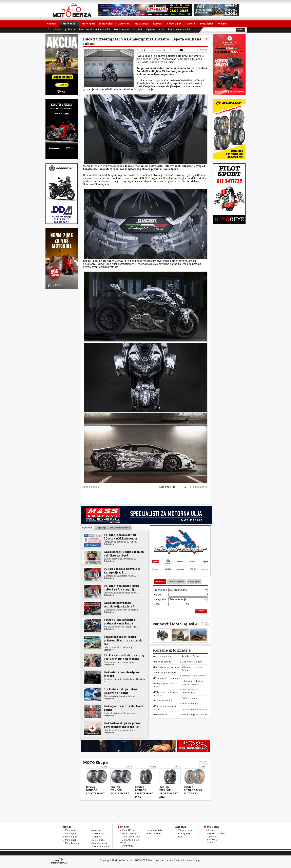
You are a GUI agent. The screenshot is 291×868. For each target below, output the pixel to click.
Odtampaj (157, 50)
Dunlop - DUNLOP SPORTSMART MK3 (144, 792)
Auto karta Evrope (191, 656)
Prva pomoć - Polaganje (167, 678)
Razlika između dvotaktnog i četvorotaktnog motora (124, 657)
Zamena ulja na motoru (194, 715)
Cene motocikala (101, 846)
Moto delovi (160, 715)
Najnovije (101, 528)
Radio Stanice (129, 834)
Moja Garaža (142, 24)
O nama (222, 24)
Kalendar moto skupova (167, 667)
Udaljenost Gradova (192, 662)
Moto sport (88, 24)
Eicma (71, 30)
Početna (52, 24)
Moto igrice (207, 24)
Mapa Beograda (163, 662)
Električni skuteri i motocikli (94, 30)
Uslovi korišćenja (216, 834)
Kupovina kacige (163, 701)
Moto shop (124, 24)
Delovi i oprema (177, 582)
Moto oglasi (106, 24)
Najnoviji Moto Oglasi (174, 624)
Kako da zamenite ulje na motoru (122, 674)
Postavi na (175, 50)
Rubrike (66, 827)
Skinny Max (127, 846)
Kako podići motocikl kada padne (123, 708)
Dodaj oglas (194, 582)
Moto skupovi (122, 30)
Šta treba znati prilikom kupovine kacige (121, 691)
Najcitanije (87, 528)
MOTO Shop (94, 762)
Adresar (158, 24)
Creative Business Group (187, 860)
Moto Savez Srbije (131, 837)
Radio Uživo (128, 830)
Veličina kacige (190, 704)
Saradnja (180, 827)
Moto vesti (71, 24)
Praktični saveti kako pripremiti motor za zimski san (124, 640)
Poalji (140, 50)
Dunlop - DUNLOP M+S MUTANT (193, 790)
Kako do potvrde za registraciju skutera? (119, 605)
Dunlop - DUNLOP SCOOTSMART (95, 790)
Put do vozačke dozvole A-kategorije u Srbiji (123, 571)
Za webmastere (187, 830)
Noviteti (138, 30)
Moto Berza (211, 827)
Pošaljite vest (185, 834)
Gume (104, 767)
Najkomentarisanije (120, 528)
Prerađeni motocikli (179, 30)
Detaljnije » (109, 544)
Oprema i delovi (155, 30)
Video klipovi (174, 24)
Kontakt (211, 843)
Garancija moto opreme (195, 709)
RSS (180, 837)
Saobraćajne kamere (165, 673)
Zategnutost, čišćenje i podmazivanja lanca (119, 622)
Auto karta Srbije (163, 656)
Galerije (191, 24)
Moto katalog (72, 843)
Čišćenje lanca (190, 698)
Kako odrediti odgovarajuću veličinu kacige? (124, 554)
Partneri (123, 827)
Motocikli (160, 582)
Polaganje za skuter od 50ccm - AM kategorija (120, 537)
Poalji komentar (198, 487)
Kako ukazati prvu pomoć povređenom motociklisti (122, 725)
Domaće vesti (56, 30)
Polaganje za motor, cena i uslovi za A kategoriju (122, 588)
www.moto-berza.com (60, 861)
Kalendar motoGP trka (193, 676)
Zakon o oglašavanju (212, 838)
